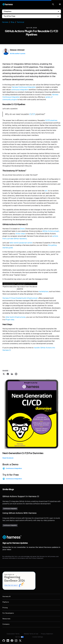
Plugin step (10, 320)
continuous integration (20, 90)
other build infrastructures (15, 317)
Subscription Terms (13, 634)
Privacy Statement (47, 634)
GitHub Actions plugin (51, 231)
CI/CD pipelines (51, 120)
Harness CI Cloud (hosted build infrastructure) (20, 298)
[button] (53, 4)
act (46, 191)
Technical (20, 22)
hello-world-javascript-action (21, 243)
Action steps (20, 234)
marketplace (44, 291)
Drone (22, 229)
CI (30, 114)
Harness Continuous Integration (24, 87)
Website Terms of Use (31, 634)
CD (33, 114)
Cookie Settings (38, 637)
